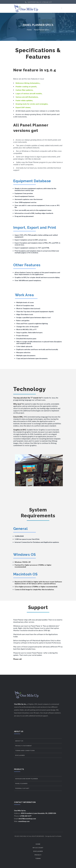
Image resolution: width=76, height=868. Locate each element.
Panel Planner (21, 783)
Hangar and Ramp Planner (27, 779)
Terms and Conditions (25, 750)
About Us (19, 741)
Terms (38, 858)
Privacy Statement (24, 746)
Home (29, 29)
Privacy (38, 855)
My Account (38, 848)
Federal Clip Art (22, 788)
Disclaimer (20, 755)
